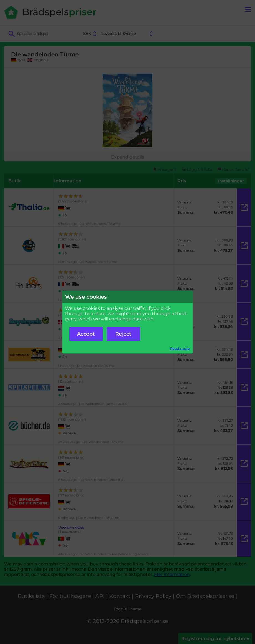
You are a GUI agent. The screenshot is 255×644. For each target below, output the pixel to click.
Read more (180, 349)
